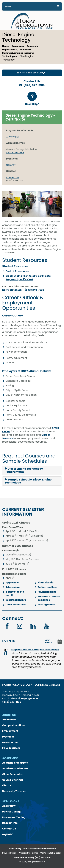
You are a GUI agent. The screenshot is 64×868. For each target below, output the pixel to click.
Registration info (16, 600)
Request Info (10, 823)
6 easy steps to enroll (15, 594)
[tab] (32, 470)
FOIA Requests (11, 748)
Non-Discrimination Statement (39, 849)
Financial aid (46, 583)
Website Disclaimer (28, 853)
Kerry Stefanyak (12, 290)
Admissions (13, 177)
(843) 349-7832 (34, 290)
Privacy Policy (9, 853)
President (8, 737)
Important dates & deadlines (49, 598)
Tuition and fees (48, 587)
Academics (18, 46)
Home (5, 46)
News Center (10, 742)
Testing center (47, 605)
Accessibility (15, 849)
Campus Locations (14, 725)
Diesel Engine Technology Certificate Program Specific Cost (28, 278)
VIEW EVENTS (48, 641)
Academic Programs (15, 763)
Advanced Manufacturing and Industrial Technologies (18, 53)
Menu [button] (8, 6)
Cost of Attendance (17, 271)
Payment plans (47, 592)
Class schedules (16, 605)
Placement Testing (14, 817)
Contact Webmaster (51, 853)
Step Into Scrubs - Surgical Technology (35, 650)
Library (7, 785)
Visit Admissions (15, 152)
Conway (11, 165)
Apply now (12, 583)
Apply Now (9, 806)
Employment (10, 731)
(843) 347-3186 (34, 85)
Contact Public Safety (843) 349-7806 (32, 857)
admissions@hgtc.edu (24, 698)
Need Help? (32, 99)
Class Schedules (12, 774)
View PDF (14, 137)
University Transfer (14, 791)
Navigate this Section (32, 73)
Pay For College (12, 812)
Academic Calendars (15, 768)
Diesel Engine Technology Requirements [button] (24, 470)
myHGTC (8, 834)
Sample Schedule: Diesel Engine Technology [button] (28, 481)
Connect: (13, 618)
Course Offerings (13, 780)
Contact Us (9, 829)
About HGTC (10, 720)
